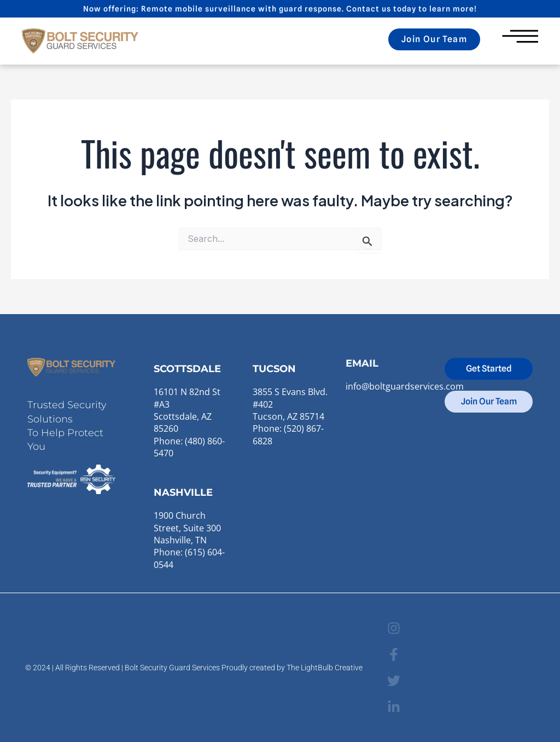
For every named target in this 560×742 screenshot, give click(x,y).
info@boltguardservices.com (405, 386)
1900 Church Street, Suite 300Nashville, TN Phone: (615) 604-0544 (189, 540)
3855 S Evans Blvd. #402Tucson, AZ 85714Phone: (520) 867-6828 (290, 416)
